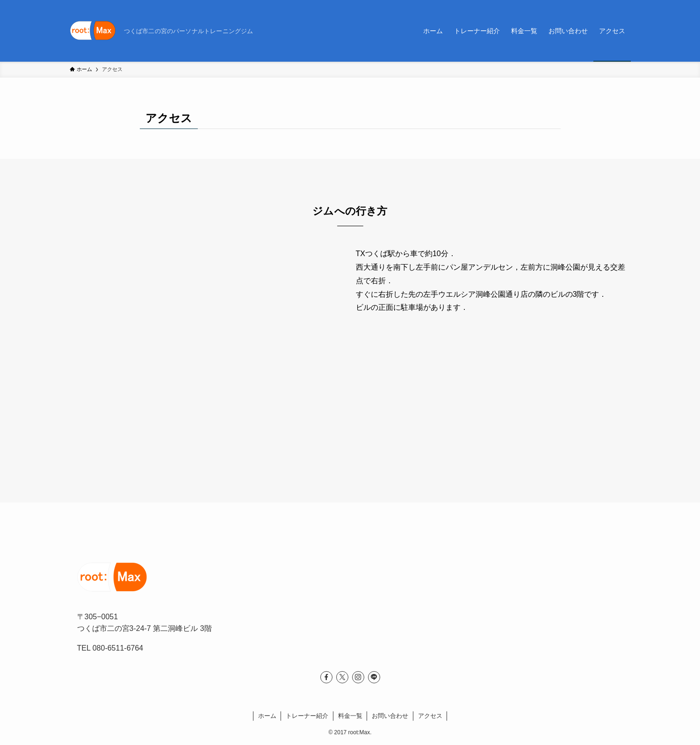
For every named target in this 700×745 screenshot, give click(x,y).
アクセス (430, 716)
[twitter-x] (342, 677)
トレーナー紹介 (307, 716)
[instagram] (358, 677)
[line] (374, 677)
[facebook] (326, 677)
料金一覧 (350, 716)
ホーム (267, 716)
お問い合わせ (390, 716)
